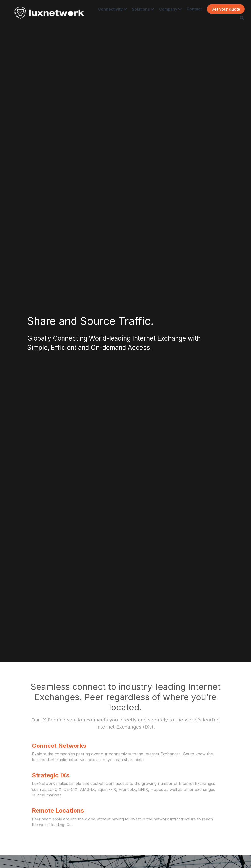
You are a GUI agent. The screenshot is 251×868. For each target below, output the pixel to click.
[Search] (237, 20)
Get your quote (221, 11)
